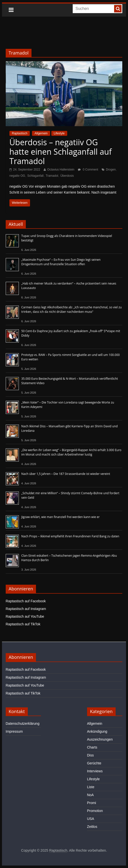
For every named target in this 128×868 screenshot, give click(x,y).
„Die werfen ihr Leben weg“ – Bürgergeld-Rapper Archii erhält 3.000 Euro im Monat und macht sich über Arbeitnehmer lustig (71, 452)
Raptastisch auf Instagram (26, 609)
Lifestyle (59, 133)
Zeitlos (92, 827)
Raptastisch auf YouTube (25, 616)
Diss (90, 755)
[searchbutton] (118, 9)
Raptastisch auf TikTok (23, 624)
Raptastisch (20, 133)
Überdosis (67, 176)
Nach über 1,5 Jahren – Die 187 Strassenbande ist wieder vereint (66, 474)
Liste (91, 787)
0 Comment (88, 170)
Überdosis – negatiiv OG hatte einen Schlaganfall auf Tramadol (61, 152)
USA (91, 819)
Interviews (95, 771)
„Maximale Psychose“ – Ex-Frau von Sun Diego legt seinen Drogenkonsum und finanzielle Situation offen (61, 262)
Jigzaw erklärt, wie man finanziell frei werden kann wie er (61, 517)
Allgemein (41, 133)
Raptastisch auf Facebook (26, 601)
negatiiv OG (17, 176)
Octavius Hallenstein (61, 170)
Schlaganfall (35, 176)
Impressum (14, 731)
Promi (92, 803)
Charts (92, 747)
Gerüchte (94, 763)
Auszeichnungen (100, 739)
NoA (90, 795)
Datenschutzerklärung (23, 723)
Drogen (111, 170)
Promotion (95, 811)
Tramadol (52, 176)
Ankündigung (97, 731)
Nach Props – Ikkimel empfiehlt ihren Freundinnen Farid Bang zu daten (70, 536)
